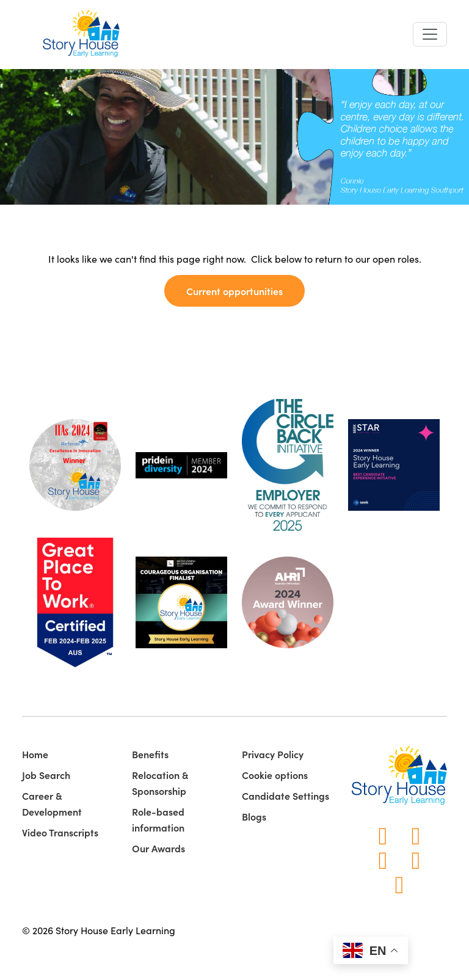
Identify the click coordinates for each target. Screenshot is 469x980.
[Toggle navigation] (430, 34)
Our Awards (158, 848)
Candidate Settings (285, 795)
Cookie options (275, 775)
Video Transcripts (60, 832)
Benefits (150, 754)
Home (35, 754)
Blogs (254, 816)
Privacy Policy (273, 754)
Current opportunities (234, 291)
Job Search (46, 775)
